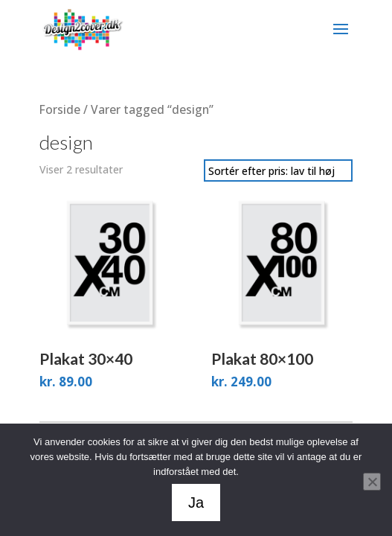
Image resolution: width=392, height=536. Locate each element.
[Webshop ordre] (278, 170)
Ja (196, 502)
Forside (60, 109)
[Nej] (372, 482)
